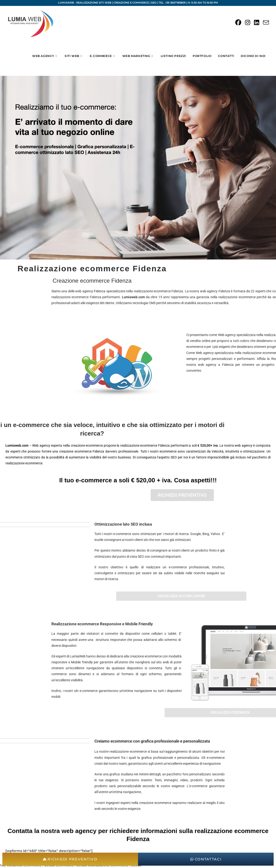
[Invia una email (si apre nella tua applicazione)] (266, 23)
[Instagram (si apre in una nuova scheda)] (248, 23)
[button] (7, 168)
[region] (138, 168)
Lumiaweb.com (257, 297)
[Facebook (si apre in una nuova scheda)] (238, 23)
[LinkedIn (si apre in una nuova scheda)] (257, 23)
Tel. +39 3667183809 (172, 3)
